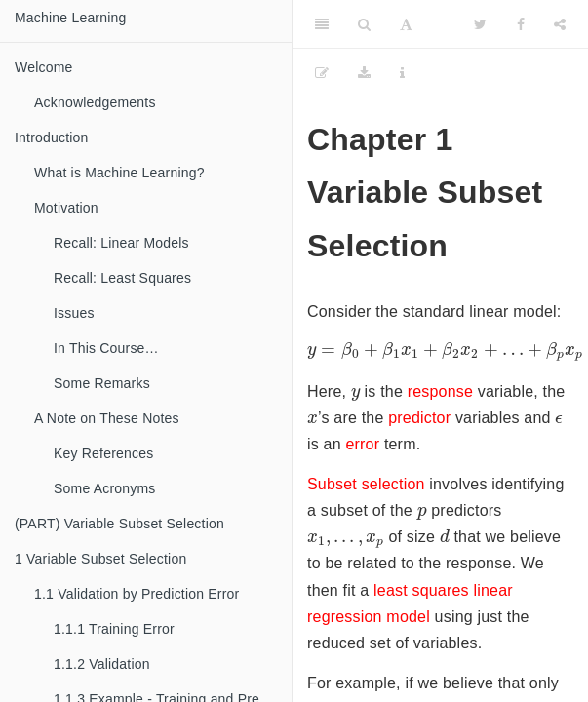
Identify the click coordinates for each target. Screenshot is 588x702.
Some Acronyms (105, 488)
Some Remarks (102, 383)
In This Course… (106, 348)
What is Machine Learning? (119, 173)
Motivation (66, 208)
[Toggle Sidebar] (322, 24)
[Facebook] (521, 24)
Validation (102, 664)
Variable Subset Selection (100, 559)
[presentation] (355, 394)
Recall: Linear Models (121, 243)
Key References (103, 453)
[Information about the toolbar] (402, 73)
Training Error (114, 629)
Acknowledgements (95, 102)
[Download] (364, 73)
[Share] (560, 24)
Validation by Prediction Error (137, 594)
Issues (74, 313)
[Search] (364, 24)
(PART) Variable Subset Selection (119, 524)
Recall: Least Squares (122, 278)
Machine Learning (71, 18)
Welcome (44, 67)
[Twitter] (480, 24)
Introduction (52, 137)
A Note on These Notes (107, 418)
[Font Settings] (406, 24)
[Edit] (322, 73)
